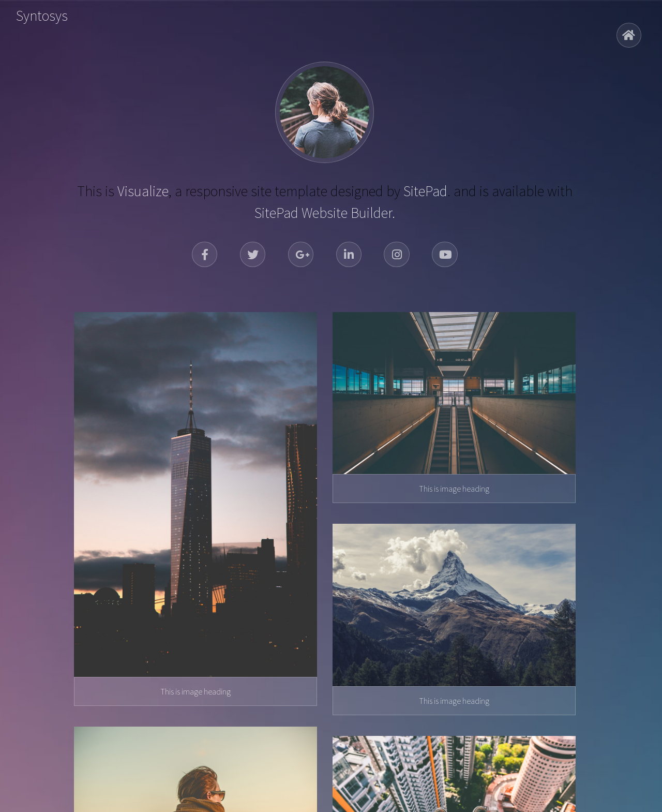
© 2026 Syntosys (331, 784)
